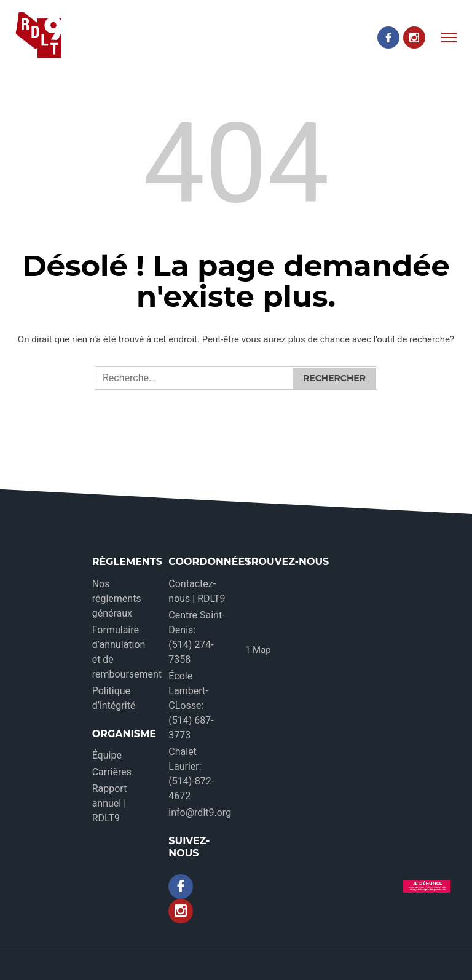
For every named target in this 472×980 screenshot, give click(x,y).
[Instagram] (414, 38)
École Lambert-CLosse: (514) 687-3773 (191, 705)
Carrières (112, 772)
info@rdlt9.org (200, 812)
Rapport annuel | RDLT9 (110, 803)
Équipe (107, 755)
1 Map (258, 650)
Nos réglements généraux (117, 599)
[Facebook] (388, 38)
